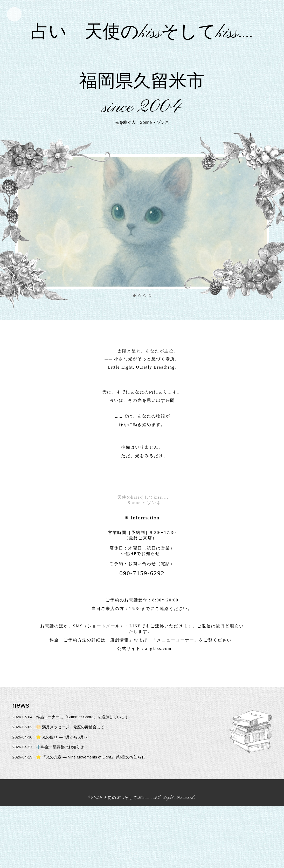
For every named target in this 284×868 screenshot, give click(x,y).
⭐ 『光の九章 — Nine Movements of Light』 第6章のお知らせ (83, 774)
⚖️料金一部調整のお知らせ (50, 764)
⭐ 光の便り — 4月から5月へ (52, 754)
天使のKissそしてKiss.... (127, 815)
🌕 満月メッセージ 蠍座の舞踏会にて (61, 744)
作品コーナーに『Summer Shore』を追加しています (74, 734)
